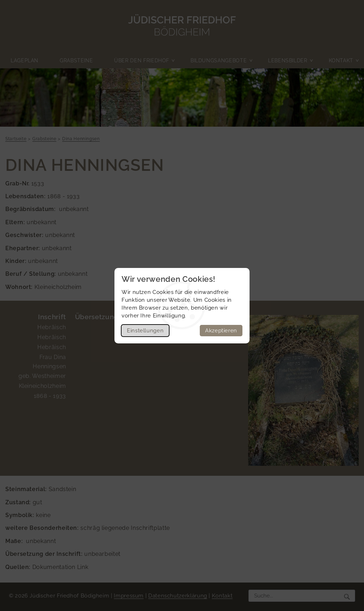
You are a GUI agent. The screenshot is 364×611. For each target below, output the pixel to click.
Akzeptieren (221, 331)
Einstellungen (145, 331)
